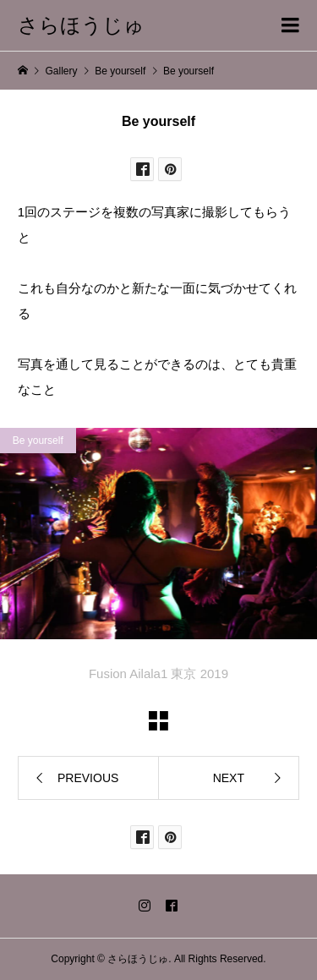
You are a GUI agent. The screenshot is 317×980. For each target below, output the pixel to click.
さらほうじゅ (81, 25)
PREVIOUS (88, 778)
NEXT (229, 778)
